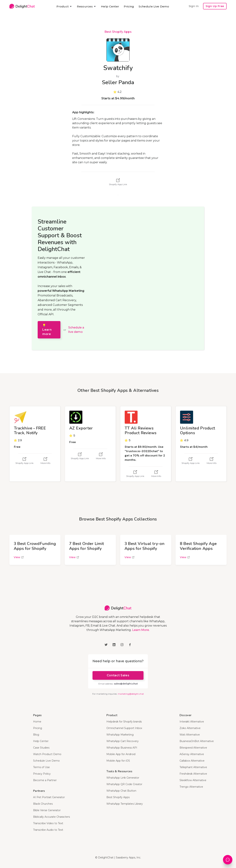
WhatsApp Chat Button (121, 791)
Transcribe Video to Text (48, 823)
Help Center (110, 6)
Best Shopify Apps (118, 32)
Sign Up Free (215, 6)
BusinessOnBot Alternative (197, 741)
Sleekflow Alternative (193, 780)
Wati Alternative (190, 735)
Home (37, 722)
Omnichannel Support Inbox (124, 728)
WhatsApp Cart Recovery (123, 741)
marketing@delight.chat (131, 694)
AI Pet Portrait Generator (49, 797)
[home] (22, 6)
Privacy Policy (42, 774)
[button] (64, 7)
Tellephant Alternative (193, 767)
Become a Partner (45, 780)
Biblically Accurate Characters (51, 817)
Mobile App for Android (121, 754)
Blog (36, 735)
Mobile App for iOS (118, 761)
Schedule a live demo (76, 330)
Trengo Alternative (191, 787)
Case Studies (41, 748)
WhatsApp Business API (122, 748)
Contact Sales (118, 675)
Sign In (194, 6)
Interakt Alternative (192, 722)
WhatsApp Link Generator (123, 778)
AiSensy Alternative (192, 754)
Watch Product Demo (47, 754)
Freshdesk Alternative (193, 774)
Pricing (129, 6)
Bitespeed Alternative (193, 748)
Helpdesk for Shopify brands (124, 722)
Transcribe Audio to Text (48, 830)
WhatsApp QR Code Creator (124, 784)
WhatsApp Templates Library (125, 804)
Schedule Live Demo (154, 6)
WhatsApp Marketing (120, 735)
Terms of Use (41, 767)
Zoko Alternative (190, 728)
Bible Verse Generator (47, 810)
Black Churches (43, 804)
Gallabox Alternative (192, 761)
